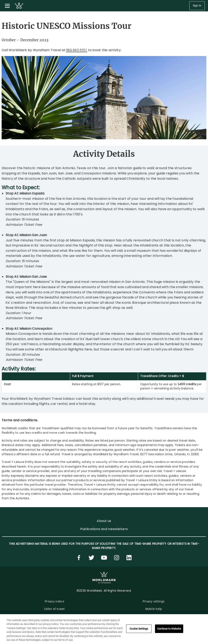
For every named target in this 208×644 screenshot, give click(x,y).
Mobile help (154, 609)
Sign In (197, 6)
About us (104, 521)
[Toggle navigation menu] (7, 6)
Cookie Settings (139, 629)
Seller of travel (54, 609)
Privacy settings (154, 601)
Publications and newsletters (104, 529)
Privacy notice (54, 601)
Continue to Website (169, 629)
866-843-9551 (77, 50)
